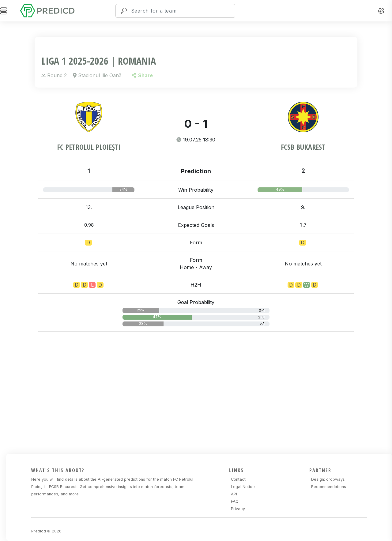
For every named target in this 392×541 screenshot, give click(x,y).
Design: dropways (328, 479)
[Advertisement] (200, 392)
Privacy (238, 509)
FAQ (235, 501)
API (234, 494)
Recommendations (329, 487)
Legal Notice (243, 487)
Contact (238, 479)
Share (142, 75)
